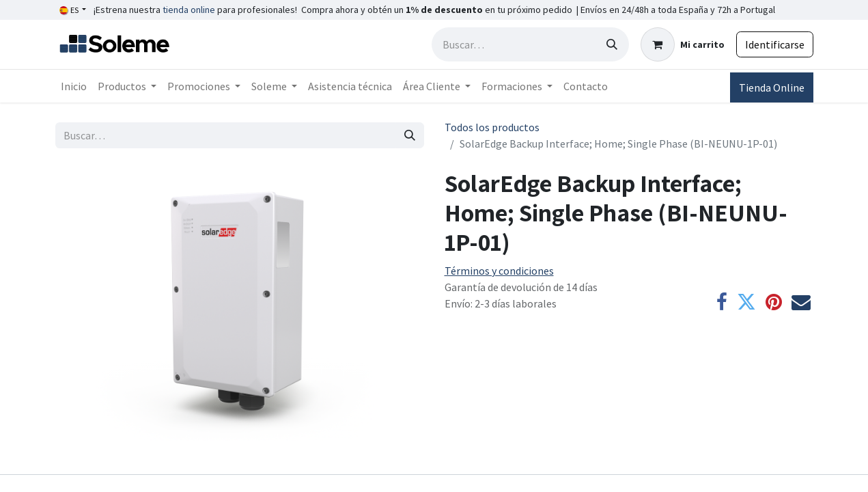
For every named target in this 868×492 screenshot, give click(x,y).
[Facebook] (722, 302)
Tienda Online (772, 87)
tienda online (189, 10)
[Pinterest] (774, 302)
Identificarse (775, 44)
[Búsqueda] (612, 44)
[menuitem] (74, 86)
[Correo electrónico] (801, 302)
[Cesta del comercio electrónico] (683, 44)
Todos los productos (492, 127)
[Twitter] (746, 302)
